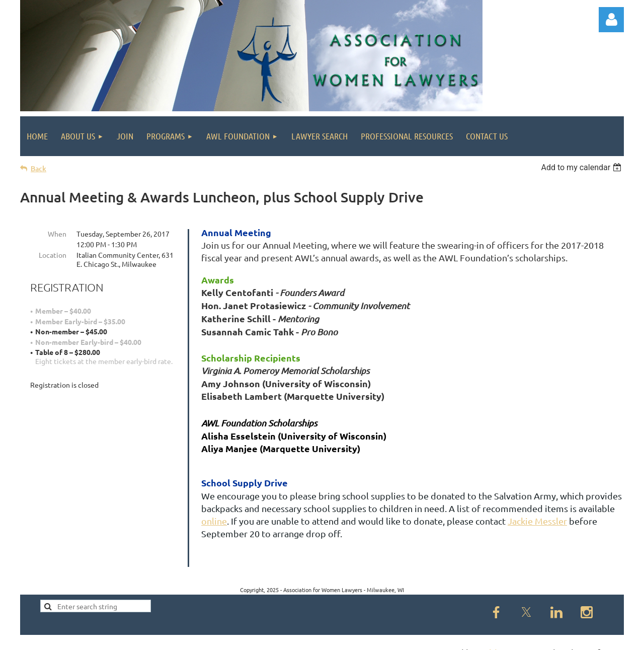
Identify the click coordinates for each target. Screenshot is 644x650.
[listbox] (582, 167)
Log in (611, 20)
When (57, 234)
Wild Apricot (504, 638)
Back (38, 168)
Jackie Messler (537, 521)
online (214, 521)
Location (53, 255)
